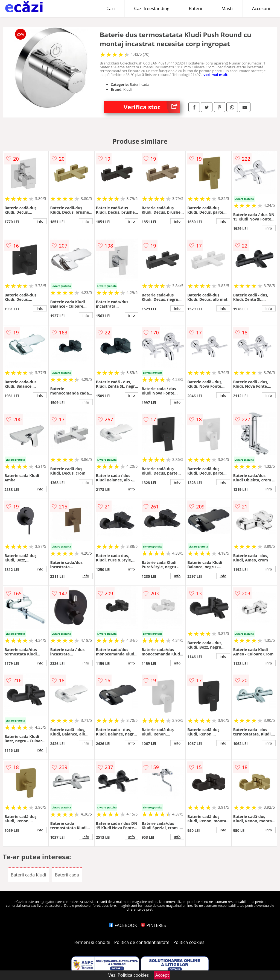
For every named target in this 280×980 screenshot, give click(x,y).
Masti (227, 8)
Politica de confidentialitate (142, 942)
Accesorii (261, 8)
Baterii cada (67, 875)
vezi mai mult (215, 75)
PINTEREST (154, 925)
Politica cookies (189, 942)
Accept (162, 975)
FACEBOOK (123, 925)
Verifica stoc (152, 107)
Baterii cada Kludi (28, 875)
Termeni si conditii (92, 942)
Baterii (196, 8)
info (40, 221)
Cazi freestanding (152, 8)
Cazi (111, 8)
